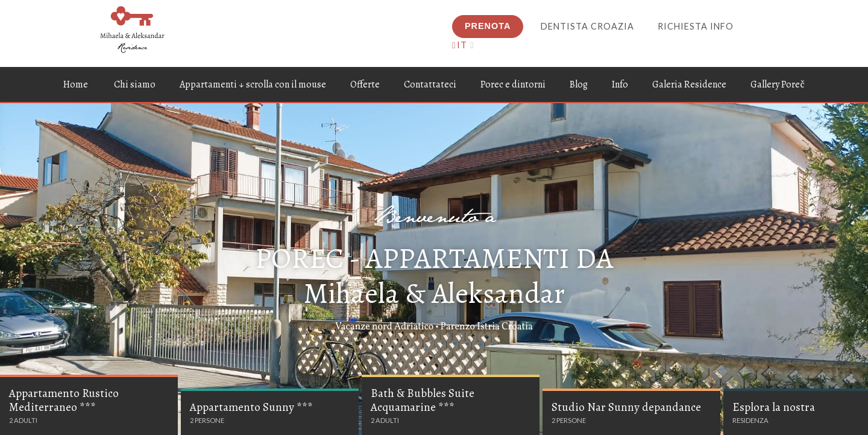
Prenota (488, 26)
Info (620, 84)
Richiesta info (696, 26)
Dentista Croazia (587, 26)
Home (76, 84)
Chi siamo (135, 84)
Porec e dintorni (513, 84)
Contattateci (430, 84)
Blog (579, 84)
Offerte (365, 84)
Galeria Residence (689, 84)
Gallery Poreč (777, 84)
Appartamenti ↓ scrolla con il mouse (253, 84)
